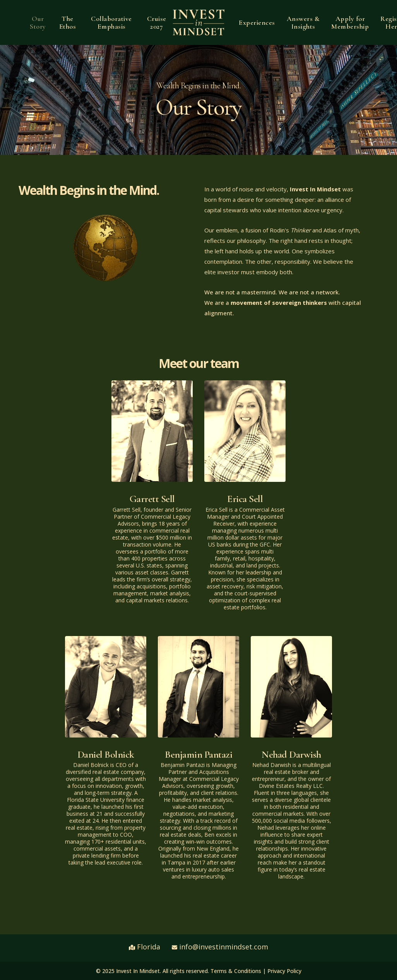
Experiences (257, 22)
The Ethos (68, 22)
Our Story (38, 22)
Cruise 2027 (157, 22)
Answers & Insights (303, 22)
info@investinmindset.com (224, 947)
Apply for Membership (350, 22)
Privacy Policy (284, 971)
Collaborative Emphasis (111, 22)
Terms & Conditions (236, 971)
